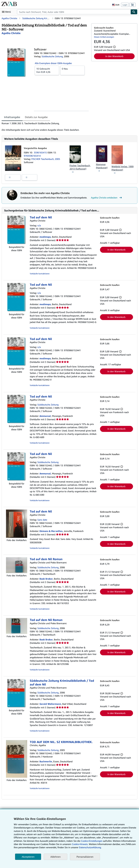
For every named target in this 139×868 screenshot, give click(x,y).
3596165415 (41, 152)
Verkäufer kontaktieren (40, 274)
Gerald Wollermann (50, 704)
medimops (45, 237)
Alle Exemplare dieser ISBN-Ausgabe (53, 63)
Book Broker (46, 579)
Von (47, 70)
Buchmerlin (46, 761)
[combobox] (74, 12)
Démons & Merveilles (51, 531)
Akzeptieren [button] (28, 857)
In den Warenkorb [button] (114, 56)
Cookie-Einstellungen (92, 841)
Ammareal (45, 416)
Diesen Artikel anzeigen (104, 37)
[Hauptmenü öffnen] (7, 12)
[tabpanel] (45, 127)
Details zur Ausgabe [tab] (36, 117)
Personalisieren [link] (85, 857)
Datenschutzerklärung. (90, 847)
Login (125, 5)
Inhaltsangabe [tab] (12, 117)
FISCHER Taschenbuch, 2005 (46, 159)
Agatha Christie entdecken (107, 198)
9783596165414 (32, 156)
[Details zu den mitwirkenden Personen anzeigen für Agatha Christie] (11, 33)
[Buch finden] (134, 12)
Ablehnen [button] (55, 857)
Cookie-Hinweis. (80, 844)
